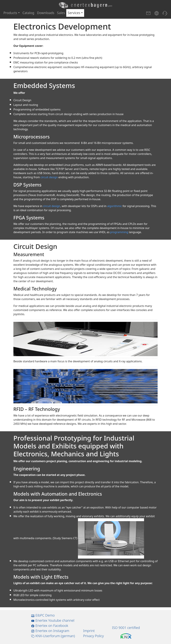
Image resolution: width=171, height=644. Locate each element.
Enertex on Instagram (50, 631)
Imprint (89, 631)
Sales (61, 13)
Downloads (46, 13)
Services (74, 13)
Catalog (28, 13)
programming (119, 232)
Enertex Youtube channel (53, 620)
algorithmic (115, 206)
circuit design (49, 177)
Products (10, 13)
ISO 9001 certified (126, 628)
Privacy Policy (93, 636)
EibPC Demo (43, 615)
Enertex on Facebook (50, 626)
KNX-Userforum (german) (53, 636)
